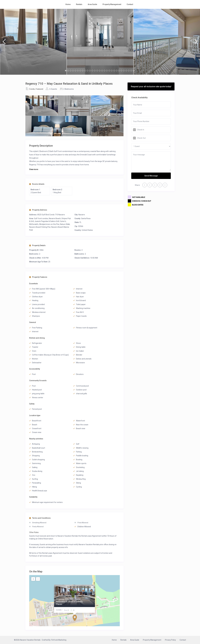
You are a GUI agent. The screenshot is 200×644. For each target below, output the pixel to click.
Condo (32, 89)
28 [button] (131, 71)
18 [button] (107, 71)
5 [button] (75, 71)
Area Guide (92, 4)
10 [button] (87, 71)
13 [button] (95, 71)
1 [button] (66, 71)
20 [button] (112, 71)
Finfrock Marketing (59, 640)
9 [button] (85, 71)
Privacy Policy (170, 640)
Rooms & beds (37, 184)
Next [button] (196, 43)
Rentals (79, 4)
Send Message (151, 176)
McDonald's (34, 224)
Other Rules (34, 532)
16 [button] (102, 71)
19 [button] (109, 71)
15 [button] (100, 71)
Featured (39, 89)
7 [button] (80, 71)
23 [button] (119, 71)
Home (68, 4)
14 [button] (97, 71)
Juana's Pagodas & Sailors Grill (47, 221)
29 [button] (134, 71)
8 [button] (83, 71)
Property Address (38, 210)
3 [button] (71, 71)
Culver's (63, 221)
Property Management (112, 4)
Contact (130, 4)
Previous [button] (4, 43)
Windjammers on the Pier (49, 224)
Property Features (38, 277)
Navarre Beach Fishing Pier (40, 227)
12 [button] (92, 71)
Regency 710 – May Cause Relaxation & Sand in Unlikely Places (69, 602)
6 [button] (78, 71)
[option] (33, 42)
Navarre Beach (55, 218)
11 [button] (90, 71)
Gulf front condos (41, 218)
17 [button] (104, 71)
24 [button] (121, 71)
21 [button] (114, 71)
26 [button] (126, 71)
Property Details (37, 245)
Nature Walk (65, 224)
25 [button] (124, 71)
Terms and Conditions (40, 518)
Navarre (82, 215)
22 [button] (117, 71)
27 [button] (129, 71)
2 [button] (68, 71)
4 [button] (73, 71)
